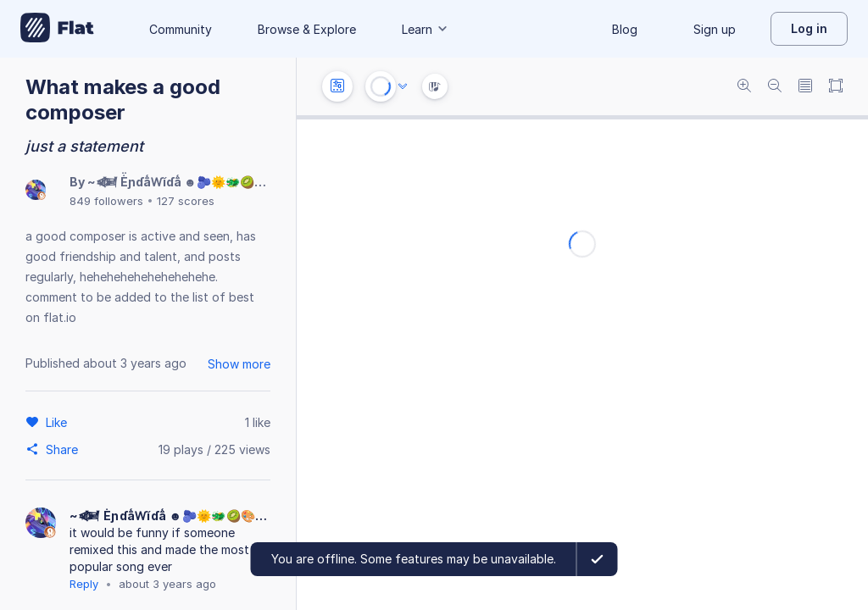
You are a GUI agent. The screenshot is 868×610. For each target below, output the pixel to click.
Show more (239, 364)
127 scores (186, 201)
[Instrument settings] (337, 86)
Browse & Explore (307, 29)
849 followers (106, 201)
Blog (625, 29)
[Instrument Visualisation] (435, 86)
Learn (426, 29)
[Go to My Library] (57, 29)
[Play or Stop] (381, 86)
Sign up (715, 29)
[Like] (59, 422)
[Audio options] (403, 86)
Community (181, 29)
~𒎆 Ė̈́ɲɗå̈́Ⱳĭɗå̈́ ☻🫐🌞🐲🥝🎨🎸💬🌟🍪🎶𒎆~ (229, 182)
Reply (84, 584)
